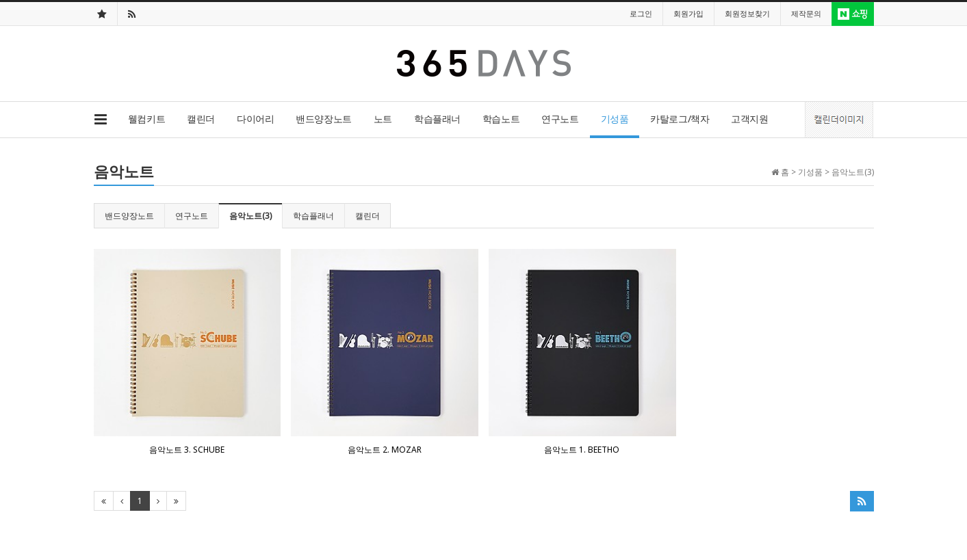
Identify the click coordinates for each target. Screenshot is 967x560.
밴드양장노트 (323, 119)
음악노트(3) (250, 216)
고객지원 (749, 119)
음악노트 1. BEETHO (582, 450)
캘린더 (201, 119)
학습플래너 (437, 119)
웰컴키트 (146, 119)
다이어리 (255, 119)
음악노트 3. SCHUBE (187, 450)
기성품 (615, 119)
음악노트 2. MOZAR (385, 450)
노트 (383, 119)
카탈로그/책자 (680, 119)
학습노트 (501, 119)
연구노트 (560, 119)
